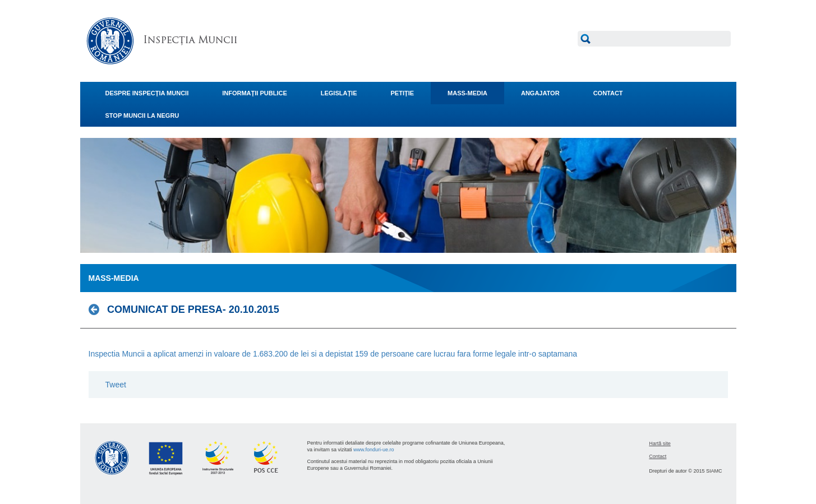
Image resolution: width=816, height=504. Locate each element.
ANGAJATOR (540, 93)
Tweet (116, 385)
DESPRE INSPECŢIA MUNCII (147, 93)
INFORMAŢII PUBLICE (255, 93)
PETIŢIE (403, 93)
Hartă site (660, 443)
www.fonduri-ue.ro (374, 450)
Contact (658, 456)
